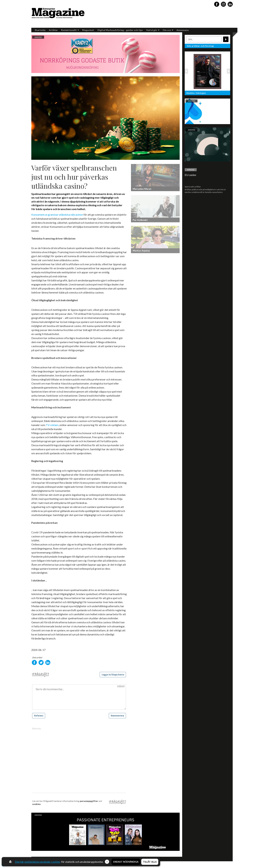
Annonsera (183, 30)
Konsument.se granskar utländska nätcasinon (57, 215)
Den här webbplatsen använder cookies (38, 862)
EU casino (190, 175)
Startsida (40, 30)
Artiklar (53, 30)
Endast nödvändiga (126, 862)
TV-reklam (52, 425)
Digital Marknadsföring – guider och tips (120, 30)
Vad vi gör (153, 30)
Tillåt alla (150, 862)
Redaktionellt (70, 30)
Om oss (168, 30)
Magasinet (88, 30)
